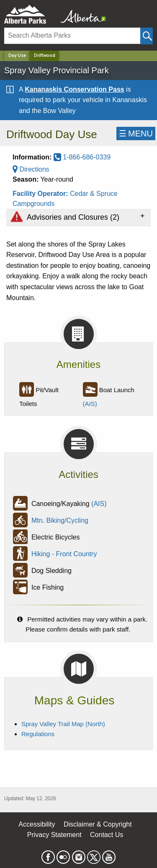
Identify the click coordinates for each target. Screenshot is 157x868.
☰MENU (136, 134)
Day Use (17, 55)
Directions (31, 169)
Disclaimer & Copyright (98, 824)
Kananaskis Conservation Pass (74, 89)
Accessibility (37, 824)
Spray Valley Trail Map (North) (63, 724)
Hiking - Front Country (64, 554)
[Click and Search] (147, 36)
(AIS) (90, 404)
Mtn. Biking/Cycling (60, 521)
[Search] (72, 36)
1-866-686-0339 (82, 157)
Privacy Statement (54, 835)
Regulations (38, 734)
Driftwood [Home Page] (45, 55)
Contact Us (107, 835)
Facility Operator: (41, 194)
